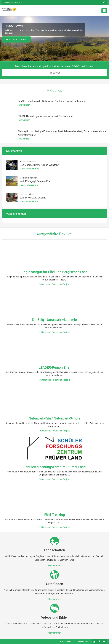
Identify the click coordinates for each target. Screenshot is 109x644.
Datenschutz (82, 641)
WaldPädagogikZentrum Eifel (35, 181)
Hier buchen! (54, 73)
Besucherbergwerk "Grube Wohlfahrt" (40, 165)
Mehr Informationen (16, 39)
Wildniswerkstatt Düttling (33, 198)
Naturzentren (14, 151)
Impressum (65, 641)
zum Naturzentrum (30, 169)
